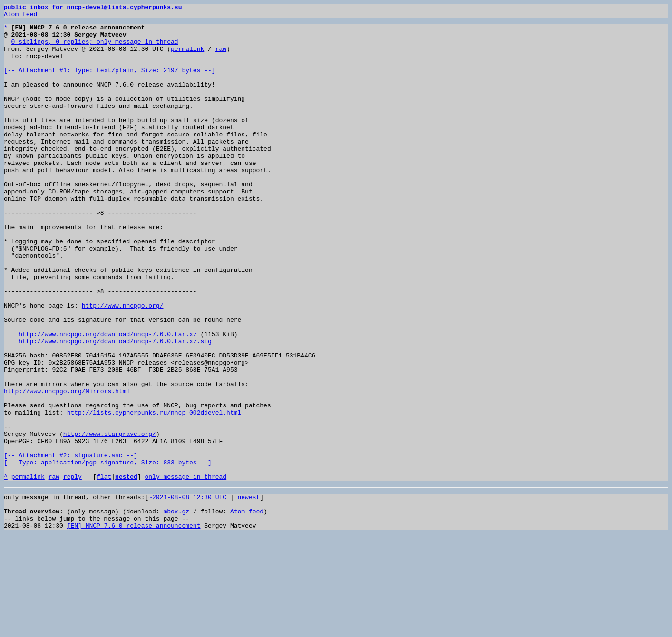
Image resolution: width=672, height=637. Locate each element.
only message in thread (185, 570)
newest (248, 592)
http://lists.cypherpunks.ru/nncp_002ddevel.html (154, 493)
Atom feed (20, 17)
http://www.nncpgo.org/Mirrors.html (67, 468)
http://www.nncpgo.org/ (123, 365)
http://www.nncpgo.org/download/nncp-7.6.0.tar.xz (107, 399)
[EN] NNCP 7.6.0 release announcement (134, 627)
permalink (187, 57)
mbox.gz (176, 609)
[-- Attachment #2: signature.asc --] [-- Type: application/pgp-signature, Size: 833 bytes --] (108, 549)
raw (221, 57)
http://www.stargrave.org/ (110, 519)
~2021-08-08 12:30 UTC (187, 592)
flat (104, 570)
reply (73, 570)
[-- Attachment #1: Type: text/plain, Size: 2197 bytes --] (110, 83)
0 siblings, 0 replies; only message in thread (95, 48)
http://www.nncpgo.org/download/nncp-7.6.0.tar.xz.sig (115, 408)
